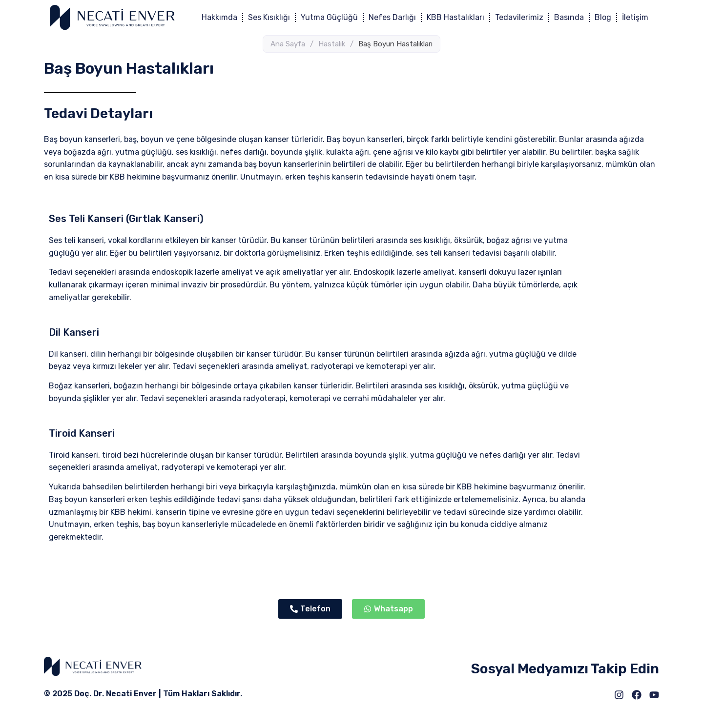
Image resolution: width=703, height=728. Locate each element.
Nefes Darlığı (392, 17)
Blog (603, 17)
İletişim (635, 17)
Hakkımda (219, 17)
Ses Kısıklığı (269, 17)
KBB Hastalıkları (455, 17)
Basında (569, 17)
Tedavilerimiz (519, 17)
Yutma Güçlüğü (329, 17)
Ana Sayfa (288, 44)
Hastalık (332, 44)
